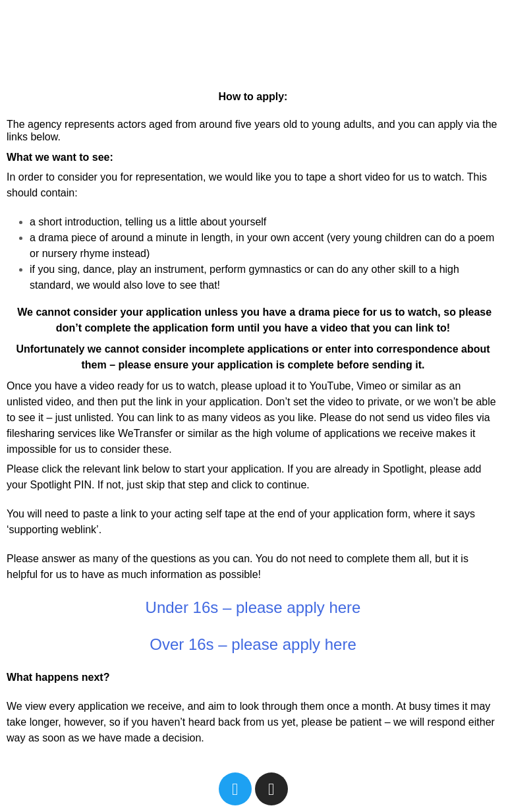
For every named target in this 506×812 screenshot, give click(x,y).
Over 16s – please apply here (253, 644)
